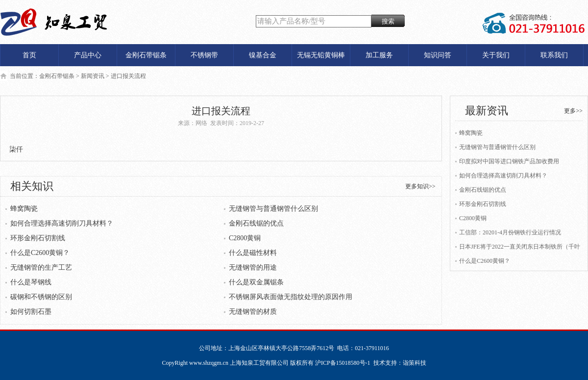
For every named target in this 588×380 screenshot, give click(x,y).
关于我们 (496, 55)
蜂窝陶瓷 (24, 209)
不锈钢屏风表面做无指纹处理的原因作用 (291, 297)
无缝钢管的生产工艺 (41, 267)
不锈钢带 (204, 55)
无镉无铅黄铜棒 (321, 55)
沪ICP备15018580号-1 (343, 363)
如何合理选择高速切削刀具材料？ (62, 223)
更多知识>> (420, 186)
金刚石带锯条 (146, 55)
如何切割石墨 (31, 312)
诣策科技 (415, 363)
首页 (29, 55)
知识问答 (438, 55)
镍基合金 (263, 55)
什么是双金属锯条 (256, 282)
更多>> (573, 111)
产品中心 (88, 55)
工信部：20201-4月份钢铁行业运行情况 (510, 232)
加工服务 (379, 55)
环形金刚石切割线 (38, 238)
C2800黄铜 (245, 238)
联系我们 (554, 55)
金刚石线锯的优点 (256, 223)
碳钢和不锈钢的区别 (41, 297)
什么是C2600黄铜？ (40, 253)
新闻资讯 (93, 76)
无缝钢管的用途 (253, 267)
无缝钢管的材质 (253, 312)
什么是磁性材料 (253, 253)
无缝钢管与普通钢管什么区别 (273, 209)
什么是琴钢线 (31, 282)
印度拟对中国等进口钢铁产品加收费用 (509, 161)
